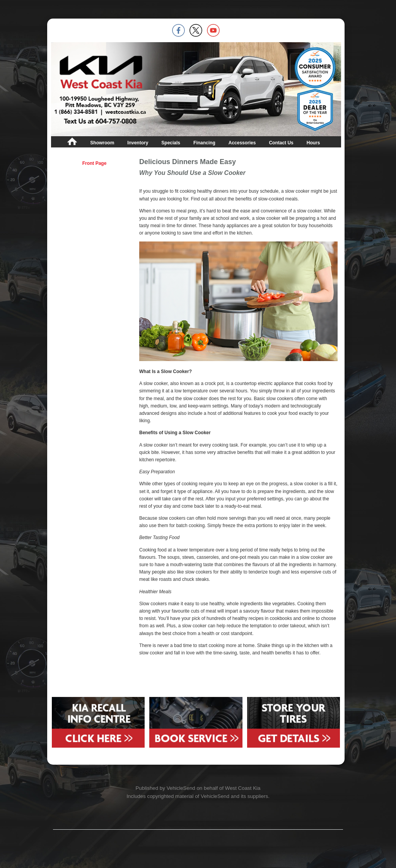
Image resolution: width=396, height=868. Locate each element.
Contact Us (281, 143)
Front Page (95, 163)
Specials (171, 143)
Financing (204, 143)
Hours (313, 143)
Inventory (138, 143)
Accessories (242, 143)
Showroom (102, 143)
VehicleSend (181, 788)
